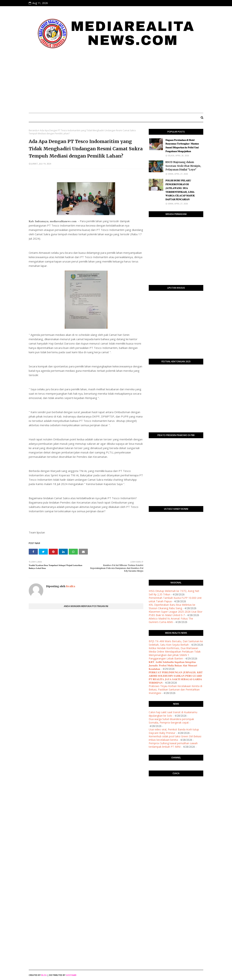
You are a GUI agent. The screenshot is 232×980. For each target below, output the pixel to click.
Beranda (33, 130)
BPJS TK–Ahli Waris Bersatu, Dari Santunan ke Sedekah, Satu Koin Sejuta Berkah (176, 643)
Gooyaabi (71, 975)
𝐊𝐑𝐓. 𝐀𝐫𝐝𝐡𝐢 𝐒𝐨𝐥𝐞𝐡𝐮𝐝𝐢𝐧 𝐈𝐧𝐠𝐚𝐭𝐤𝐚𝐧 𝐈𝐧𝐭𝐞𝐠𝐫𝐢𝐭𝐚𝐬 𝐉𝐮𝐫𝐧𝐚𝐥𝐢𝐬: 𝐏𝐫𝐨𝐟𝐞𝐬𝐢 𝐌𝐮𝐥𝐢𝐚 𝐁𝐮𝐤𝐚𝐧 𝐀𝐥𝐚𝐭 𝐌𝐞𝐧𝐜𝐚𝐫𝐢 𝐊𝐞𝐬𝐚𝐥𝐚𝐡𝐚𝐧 (173, 665)
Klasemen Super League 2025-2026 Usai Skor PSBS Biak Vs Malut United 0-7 (176, 613)
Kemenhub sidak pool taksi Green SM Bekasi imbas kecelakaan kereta (175, 738)
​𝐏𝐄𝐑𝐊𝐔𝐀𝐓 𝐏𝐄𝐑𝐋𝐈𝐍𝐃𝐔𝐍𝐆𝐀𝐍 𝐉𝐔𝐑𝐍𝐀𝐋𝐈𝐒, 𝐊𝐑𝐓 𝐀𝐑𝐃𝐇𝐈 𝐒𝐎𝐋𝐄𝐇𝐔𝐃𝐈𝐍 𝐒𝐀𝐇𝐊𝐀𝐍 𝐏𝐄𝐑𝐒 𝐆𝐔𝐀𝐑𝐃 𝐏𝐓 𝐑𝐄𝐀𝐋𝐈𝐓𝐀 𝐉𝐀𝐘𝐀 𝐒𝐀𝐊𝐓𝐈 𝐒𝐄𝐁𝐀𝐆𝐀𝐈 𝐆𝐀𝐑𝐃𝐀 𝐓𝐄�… (176, 677)
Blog (44, 975)
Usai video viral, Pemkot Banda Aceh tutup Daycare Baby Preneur (174, 731)
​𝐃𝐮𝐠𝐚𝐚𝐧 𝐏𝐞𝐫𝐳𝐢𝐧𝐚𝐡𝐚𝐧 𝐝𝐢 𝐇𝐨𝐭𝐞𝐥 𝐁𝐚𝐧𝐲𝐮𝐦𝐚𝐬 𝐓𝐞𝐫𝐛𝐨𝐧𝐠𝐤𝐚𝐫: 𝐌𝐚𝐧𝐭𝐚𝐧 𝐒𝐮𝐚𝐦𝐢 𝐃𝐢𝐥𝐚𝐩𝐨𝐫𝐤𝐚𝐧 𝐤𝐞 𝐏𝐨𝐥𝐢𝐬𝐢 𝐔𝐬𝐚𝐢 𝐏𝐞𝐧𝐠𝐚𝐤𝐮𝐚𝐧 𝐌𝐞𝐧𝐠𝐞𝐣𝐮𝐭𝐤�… (182, 146)
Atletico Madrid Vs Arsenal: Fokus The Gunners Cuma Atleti (171, 620)
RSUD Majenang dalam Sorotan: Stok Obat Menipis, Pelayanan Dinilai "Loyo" (183, 166)
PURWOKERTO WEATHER (176, 794)
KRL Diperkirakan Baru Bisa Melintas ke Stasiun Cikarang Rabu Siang (172, 606)
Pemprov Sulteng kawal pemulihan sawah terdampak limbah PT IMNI (173, 745)
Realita (70, 586)
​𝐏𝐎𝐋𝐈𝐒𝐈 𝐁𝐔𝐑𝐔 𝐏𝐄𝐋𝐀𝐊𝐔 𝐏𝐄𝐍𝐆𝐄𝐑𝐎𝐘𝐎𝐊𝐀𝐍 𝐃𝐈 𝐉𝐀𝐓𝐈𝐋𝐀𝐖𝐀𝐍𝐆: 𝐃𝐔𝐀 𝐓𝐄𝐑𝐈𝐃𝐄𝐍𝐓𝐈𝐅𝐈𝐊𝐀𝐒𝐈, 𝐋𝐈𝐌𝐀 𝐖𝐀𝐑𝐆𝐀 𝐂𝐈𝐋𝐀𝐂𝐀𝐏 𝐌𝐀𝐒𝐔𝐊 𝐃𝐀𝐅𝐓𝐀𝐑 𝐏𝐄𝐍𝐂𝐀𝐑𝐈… (180, 190)
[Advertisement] (116, 83)
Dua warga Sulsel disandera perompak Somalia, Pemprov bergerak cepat (171, 721)
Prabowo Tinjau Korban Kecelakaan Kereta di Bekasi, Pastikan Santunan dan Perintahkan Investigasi (175, 689)
